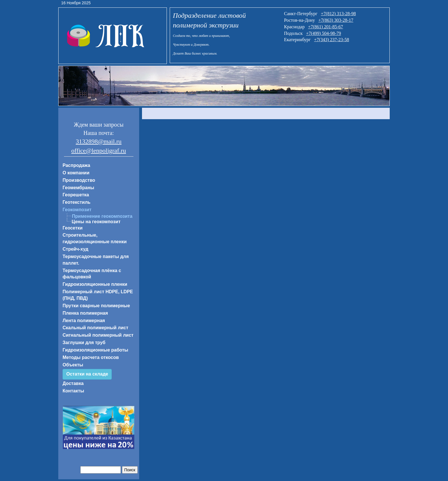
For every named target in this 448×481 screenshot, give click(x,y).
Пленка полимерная (85, 313)
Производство (79, 180)
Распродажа (76, 165)
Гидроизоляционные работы (95, 350)
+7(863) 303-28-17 (336, 20)
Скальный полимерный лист (95, 328)
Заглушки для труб (84, 343)
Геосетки (73, 228)
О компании (76, 173)
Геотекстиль (77, 202)
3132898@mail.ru (99, 141)
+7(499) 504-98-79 (323, 33)
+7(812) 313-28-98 (338, 14)
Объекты (73, 365)
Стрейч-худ (75, 249)
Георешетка (76, 195)
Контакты (73, 391)
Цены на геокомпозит (96, 222)
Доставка (73, 383)
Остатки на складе (87, 374)
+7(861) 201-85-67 (325, 27)
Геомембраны (78, 188)
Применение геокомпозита (102, 216)
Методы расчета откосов (91, 357)
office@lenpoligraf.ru (99, 150)
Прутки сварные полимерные (96, 306)
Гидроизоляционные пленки (95, 284)
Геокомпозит (77, 210)
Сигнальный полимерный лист (98, 335)
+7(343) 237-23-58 (331, 40)
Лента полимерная (84, 321)
